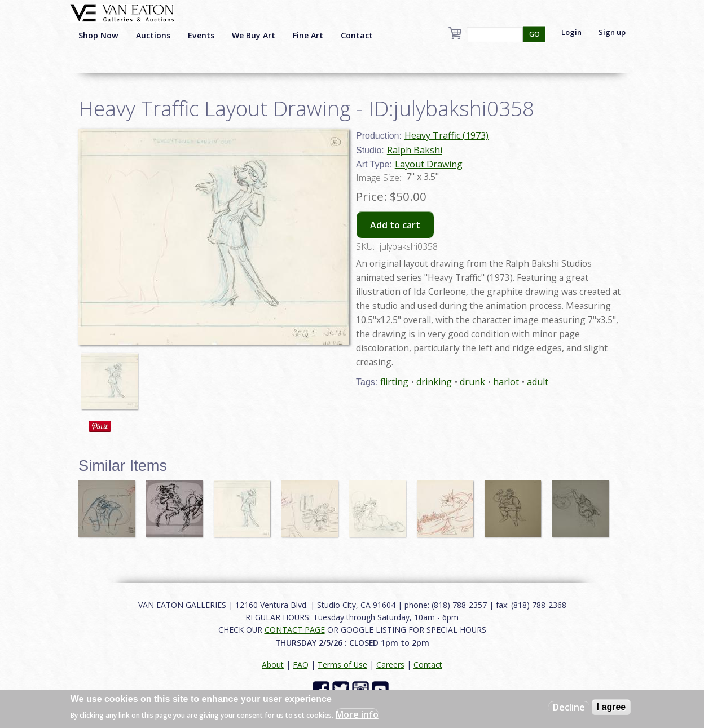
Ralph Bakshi (415, 150)
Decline (569, 707)
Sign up (612, 32)
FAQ (301, 665)
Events (201, 35)
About (273, 665)
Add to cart (395, 225)
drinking (434, 382)
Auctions (153, 35)
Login (571, 32)
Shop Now (98, 35)
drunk (472, 382)
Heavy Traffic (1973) (446, 135)
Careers (390, 665)
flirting (394, 382)
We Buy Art (254, 35)
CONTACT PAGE (295, 630)
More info (357, 714)
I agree (611, 707)
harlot (506, 382)
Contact (357, 35)
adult (538, 382)
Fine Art (308, 35)
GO (534, 34)
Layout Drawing (429, 164)
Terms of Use (342, 665)
